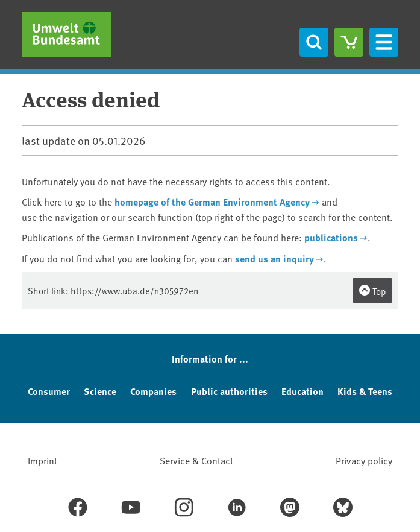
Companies (153, 391)
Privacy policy (364, 460)
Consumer (49, 391)
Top (372, 291)
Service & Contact (196, 460)
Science (100, 391)
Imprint (42, 460)
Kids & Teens (365, 391)
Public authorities (229, 391)
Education (302, 391)
